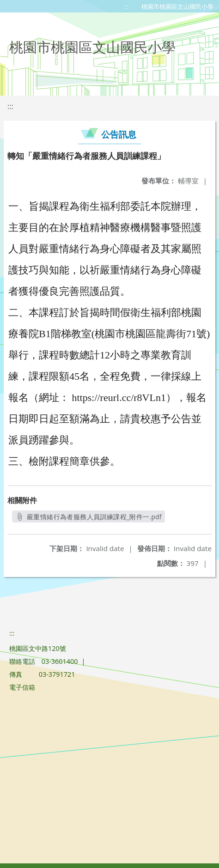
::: (127, 6)
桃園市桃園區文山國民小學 (177, 6)
